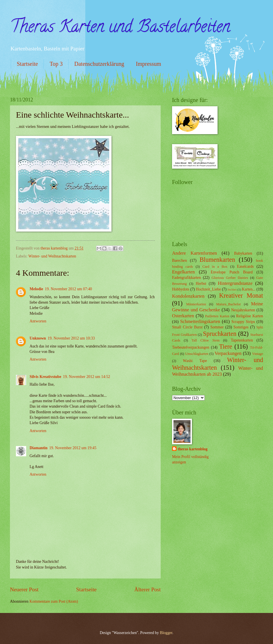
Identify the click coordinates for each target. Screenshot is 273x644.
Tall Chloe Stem (205, 340)
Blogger (166, 633)
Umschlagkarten (197, 354)
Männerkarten (196, 304)
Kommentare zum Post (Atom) (54, 601)
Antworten (38, 321)
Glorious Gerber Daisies (230, 278)
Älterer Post (147, 589)
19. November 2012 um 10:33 (71, 338)
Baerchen (179, 260)
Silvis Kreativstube (45, 377)
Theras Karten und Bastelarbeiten (120, 28)
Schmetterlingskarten (200, 321)
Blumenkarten (217, 260)
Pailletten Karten (217, 316)
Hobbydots (181, 289)
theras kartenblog (193, 449)
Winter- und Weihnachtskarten (52, 256)
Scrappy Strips (243, 322)
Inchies (232, 289)
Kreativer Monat (241, 296)
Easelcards (245, 266)
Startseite (27, 64)
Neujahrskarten (243, 310)
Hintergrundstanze (235, 283)
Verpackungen (228, 353)
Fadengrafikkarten (186, 278)
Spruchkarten (220, 334)
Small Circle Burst (187, 327)
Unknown (38, 338)
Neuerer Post (24, 589)
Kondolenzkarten (188, 296)
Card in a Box (215, 267)
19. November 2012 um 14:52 (86, 377)
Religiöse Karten (250, 316)
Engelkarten (183, 272)
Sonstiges (241, 327)
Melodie (36, 289)
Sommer (217, 327)
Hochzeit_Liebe (208, 289)
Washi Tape (195, 361)
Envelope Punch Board (232, 272)
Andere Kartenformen (195, 253)
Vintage (258, 354)
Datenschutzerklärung (99, 64)
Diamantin (39, 448)
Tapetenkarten (242, 340)
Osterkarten (183, 316)
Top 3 (56, 64)
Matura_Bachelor (228, 304)
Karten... (249, 289)
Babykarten (243, 253)
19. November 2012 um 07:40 (69, 289)
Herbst (201, 284)
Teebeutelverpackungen (191, 347)
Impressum (149, 64)
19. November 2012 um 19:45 (73, 448)
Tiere (226, 346)
